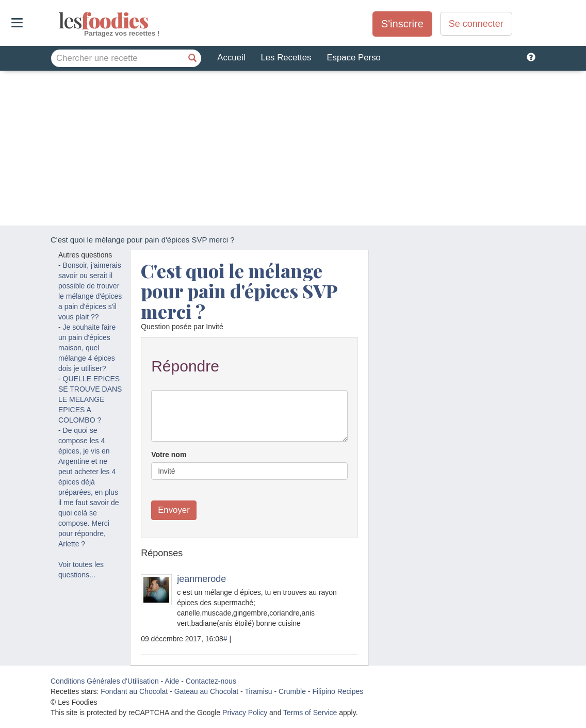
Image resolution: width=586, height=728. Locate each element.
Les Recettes (286, 58)
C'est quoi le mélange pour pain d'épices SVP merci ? (239, 291)
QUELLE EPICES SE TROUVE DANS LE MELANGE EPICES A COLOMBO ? (90, 399)
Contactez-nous (211, 681)
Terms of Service (310, 713)
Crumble (292, 691)
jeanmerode (201, 579)
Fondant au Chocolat (134, 691)
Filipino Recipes (338, 691)
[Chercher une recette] (192, 58)
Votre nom (169, 455)
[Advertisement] (293, 148)
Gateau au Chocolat (207, 691)
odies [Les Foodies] (60, 21)
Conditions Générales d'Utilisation (105, 681)
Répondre (185, 366)
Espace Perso (353, 58)
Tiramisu (258, 691)
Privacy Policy (245, 713)
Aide (172, 681)
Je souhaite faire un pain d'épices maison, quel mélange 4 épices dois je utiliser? (87, 348)
